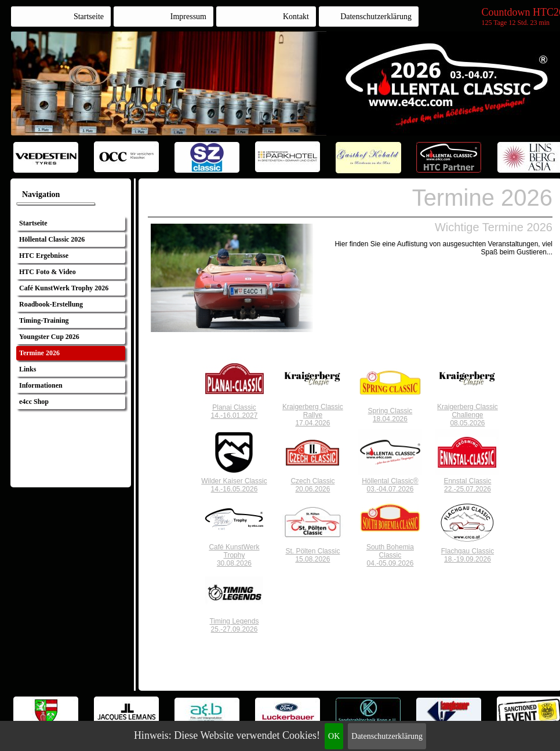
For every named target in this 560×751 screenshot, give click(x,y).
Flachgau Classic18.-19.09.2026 (468, 555)
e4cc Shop (34, 402)
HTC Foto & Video (48, 272)
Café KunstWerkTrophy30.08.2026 (234, 555)
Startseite (89, 17)
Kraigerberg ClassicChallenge (468, 411)
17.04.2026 (312, 423)
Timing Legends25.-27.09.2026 (234, 625)
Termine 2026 (39, 353)
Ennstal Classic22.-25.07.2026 (467, 485)
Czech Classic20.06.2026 (312, 485)
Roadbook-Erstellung (51, 304)
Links (28, 369)
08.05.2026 (467, 423)
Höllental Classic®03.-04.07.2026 (390, 485)
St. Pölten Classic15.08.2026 (312, 555)
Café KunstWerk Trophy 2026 (64, 288)
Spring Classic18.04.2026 (390, 415)
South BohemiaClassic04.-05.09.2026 (390, 555)
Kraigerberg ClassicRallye (313, 411)
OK (334, 736)
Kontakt (296, 17)
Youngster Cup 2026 (49, 337)
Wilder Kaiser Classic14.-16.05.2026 (234, 485)
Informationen (41, 385)
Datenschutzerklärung (387, 736)
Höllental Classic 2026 (52, 239)
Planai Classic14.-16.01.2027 (234, 411)
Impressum (188, 17)
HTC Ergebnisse (44, 256)
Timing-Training (44, 320)
